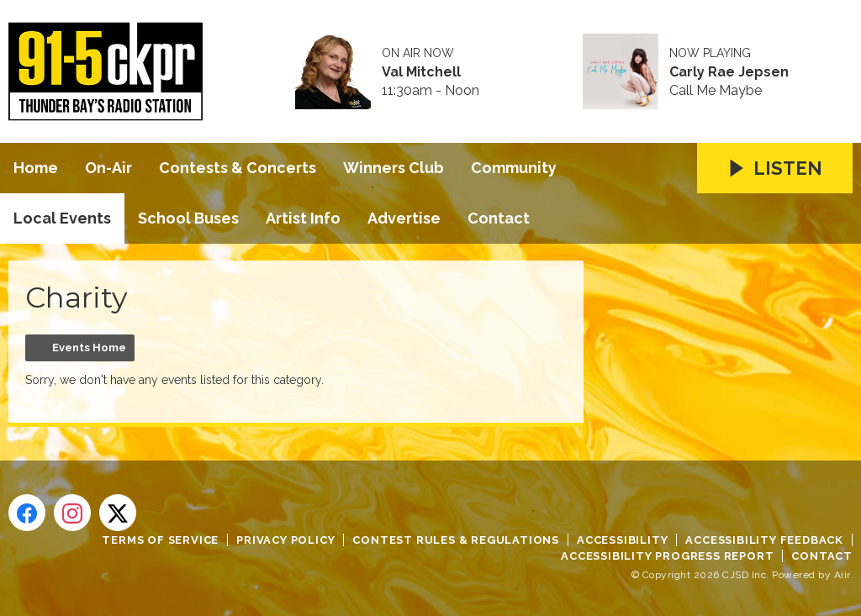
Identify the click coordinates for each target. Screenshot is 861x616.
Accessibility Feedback (764, 540)
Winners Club (394, 168)
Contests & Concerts (238, 168)
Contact (499, 218)
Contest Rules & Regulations (456, 540)
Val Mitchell (421, 72)
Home (36, 168)
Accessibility (622, 540)
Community (514, 168)
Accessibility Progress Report (667, 556)
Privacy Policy (285, 540)
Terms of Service (160, 540)
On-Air (108, 168)
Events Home (89, 347)
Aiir (842, 575)
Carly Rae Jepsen (729, 72)
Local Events (62, 218)
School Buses (188, 218)
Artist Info (303, 218)
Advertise (404, 218)
